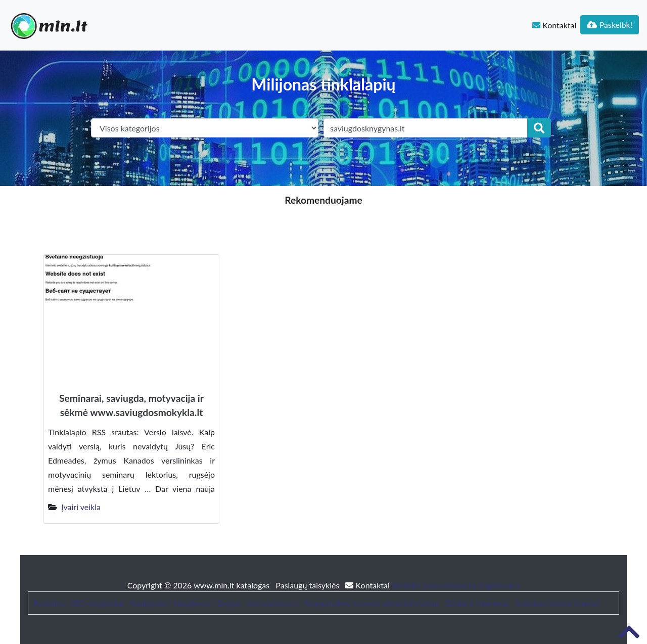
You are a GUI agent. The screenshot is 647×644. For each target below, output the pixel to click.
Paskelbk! (610, 25)
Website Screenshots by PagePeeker (456, 585)
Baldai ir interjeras (477, 603)
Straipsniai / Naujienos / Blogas (185, 603)
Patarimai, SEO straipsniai (78, 603)
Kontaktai (554, 25)
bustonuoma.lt (272, 603)
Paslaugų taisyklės (308, 585)
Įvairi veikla (81, 507)
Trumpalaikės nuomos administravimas (372, 603)
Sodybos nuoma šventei (557, 603)
